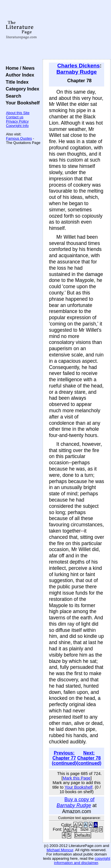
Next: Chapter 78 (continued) (89, 758)
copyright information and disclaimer (82, 861)
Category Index (21, 89)
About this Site (18, 113)
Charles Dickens (78, 66)
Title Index (16, 82)
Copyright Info (17, 126)
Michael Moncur (60, 850)
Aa (67, 829)
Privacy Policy (17, 121)
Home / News (19, 68)
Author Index (19, 75)
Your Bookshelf (21, 103)
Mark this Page (77, 778)
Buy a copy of (76, 802)
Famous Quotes (19, 138)
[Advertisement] (77, 30)
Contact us (15, 117)
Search (12, 96)
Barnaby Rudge (77, 72)
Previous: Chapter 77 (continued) (64, 758)
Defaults (83, 835)
